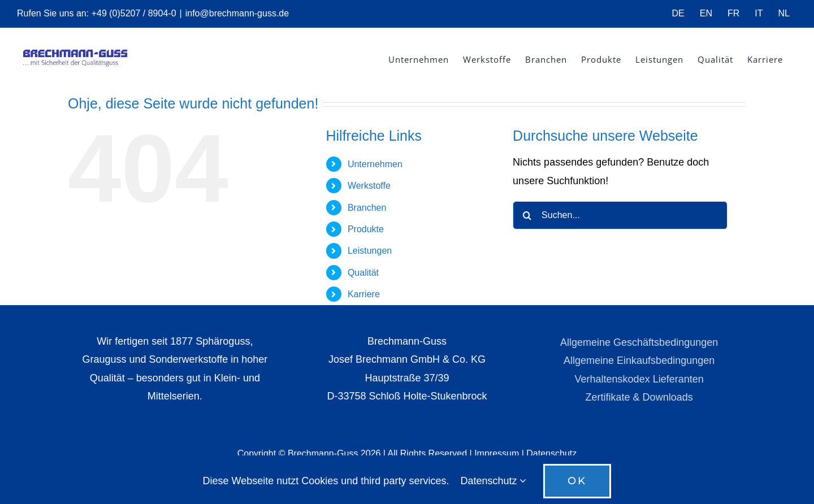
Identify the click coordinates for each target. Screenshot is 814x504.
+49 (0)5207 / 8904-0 (134, 13)
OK (577, 481)
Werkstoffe (369, 186)
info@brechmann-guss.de (237, 13)
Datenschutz (551, 453)
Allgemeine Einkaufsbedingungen (639, 360)
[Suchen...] (620, 215)
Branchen (367, 208)
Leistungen (370, 251)
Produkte (366, 229)
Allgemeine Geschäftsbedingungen (639, 342)
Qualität (363, 273)
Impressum (497, 453)
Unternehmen (375, 164)
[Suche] (527, 215)
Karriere (364, 294)
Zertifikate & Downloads (639, 397)
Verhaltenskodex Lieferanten (639, 379)
